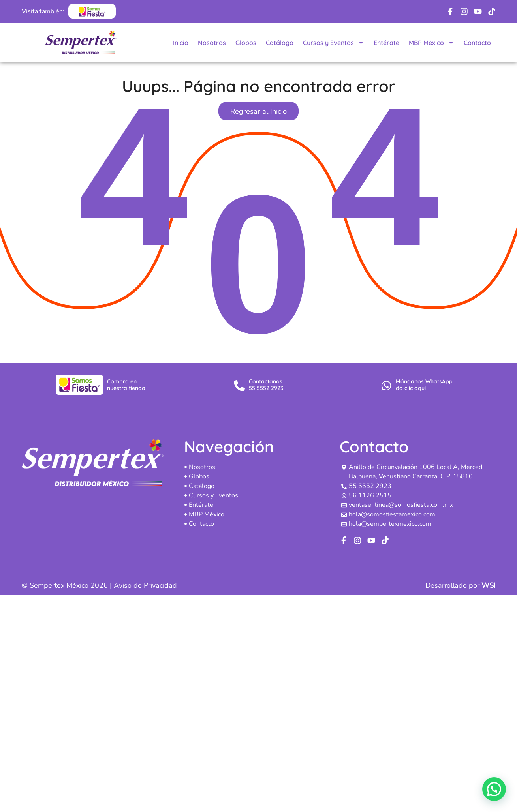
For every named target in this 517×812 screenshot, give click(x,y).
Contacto (477, 43)
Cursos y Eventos (334, 43)
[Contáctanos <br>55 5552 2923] (239, 386)
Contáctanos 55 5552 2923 (266, 385)
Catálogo (280, 43)
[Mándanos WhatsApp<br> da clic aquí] (386, 386)
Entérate (386, 43)
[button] (494, 789)
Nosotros (212, 43)
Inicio (181, 43)
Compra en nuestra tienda (126, 385)
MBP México (431, 43)
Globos (246, 43)
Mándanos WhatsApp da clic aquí (424, 385)
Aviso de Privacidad (145, 585)
